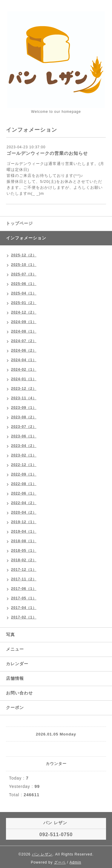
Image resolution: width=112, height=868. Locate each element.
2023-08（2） (24, 417)
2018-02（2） (24, 560)
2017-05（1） (24, 598)
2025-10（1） (24, 265)
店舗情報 (15, 678)
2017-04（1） (24, 608)
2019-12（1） (24, 522)
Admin (75, 862)
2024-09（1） (24, 322)
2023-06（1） (24, 436)
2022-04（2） (24, 503)
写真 (10, 635)
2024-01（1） (24, 379)
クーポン (15, 708)
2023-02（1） (24, 455)
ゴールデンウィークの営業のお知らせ (47, 153)
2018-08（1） (24, 541)
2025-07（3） (24, 274)
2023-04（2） (24, 446)
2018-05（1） (24, 551)
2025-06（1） (24, 284)
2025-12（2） (24, 255)
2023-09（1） (24, 408)
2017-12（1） (24, 570)
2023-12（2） (24, 389)
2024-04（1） (24, 360)
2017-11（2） (24, 579)
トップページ (19, 223)
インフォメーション (26, 238)
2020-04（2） (24, 512)
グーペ (60, 862)
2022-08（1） (24, 484)
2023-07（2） (24, 427)
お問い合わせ (19, 693)
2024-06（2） (24, 350)
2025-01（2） (24, 303)
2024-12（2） (24, 312)
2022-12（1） (24, 465)
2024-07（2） (24, 341)
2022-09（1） (24, 474)
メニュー (15, 649)
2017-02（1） (24, 617)
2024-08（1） (24, 331)
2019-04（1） (24, 532)
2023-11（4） (24, 398)
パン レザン (42, 854)
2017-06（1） (24, 589)
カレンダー (17, 664)
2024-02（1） (24, 370)
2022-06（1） (24, 493)
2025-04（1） (24, 293)
